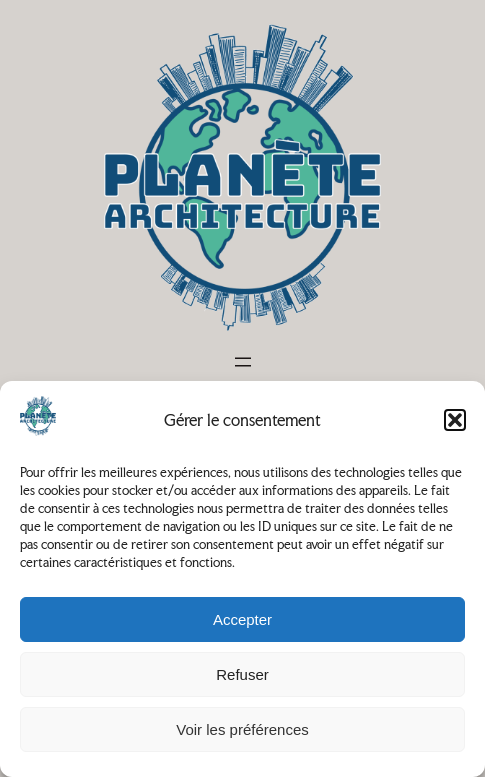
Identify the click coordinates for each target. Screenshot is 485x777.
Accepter (242, 619)
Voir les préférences (242, 729)
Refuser (242, 674)
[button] (455, 420)
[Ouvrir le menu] (243, 362)
